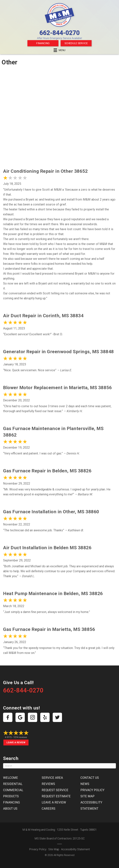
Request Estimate (56, 796)
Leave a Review (16, 743)
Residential (13, 784)
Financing (43, 43)
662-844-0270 (59, 33)
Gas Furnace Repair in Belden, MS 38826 (47, 471)
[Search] (59, 766)
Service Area (52, 778)
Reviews (48, 784)
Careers (48, 809)
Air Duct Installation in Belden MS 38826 (47, 548)
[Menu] (59, 50)
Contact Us (90, 778)
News (85, 784)
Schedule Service (76, 43)
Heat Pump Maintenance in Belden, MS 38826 (53, 593)
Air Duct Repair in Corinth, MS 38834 (43, 316)
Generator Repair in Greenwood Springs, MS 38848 (58, 352)
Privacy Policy (92, 790)
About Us (10, 809)
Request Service (55, 790)
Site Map (87, 796)
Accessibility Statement (75, 849)
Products (11, 796)
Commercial (13, 790)
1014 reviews (20, 737)
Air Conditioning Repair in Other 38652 (45, 171)
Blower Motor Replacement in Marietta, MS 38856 (57, 388)
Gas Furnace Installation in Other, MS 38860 (51, 512)
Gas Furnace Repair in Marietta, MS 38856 (49, 629)
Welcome (11, 778)
